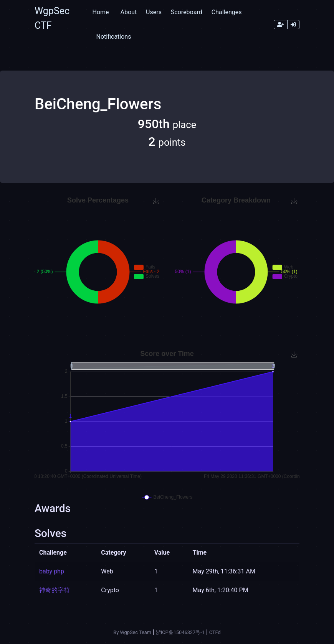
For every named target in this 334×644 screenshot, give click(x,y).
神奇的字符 (55, 590)
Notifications (113, 37)
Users (154, 12)
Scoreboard (187, 12)
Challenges (227, 12)
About (129, 12)
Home (100, 12)
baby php (52, 571)
